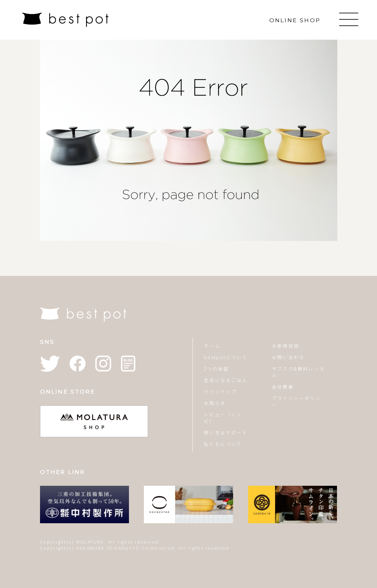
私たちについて (223, 444)
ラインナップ (220, 391)
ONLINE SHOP (295, 20)
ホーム (212, 346)
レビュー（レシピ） (223, 418)
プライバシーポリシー (296, 401)
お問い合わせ (288, 357)
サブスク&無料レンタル (298, 372)
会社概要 (283, 387)
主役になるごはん (226, 380)
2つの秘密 (216, 369)
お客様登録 (286, 346)
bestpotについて (226, 357)
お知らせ (215, 403)
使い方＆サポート (226, 432)
